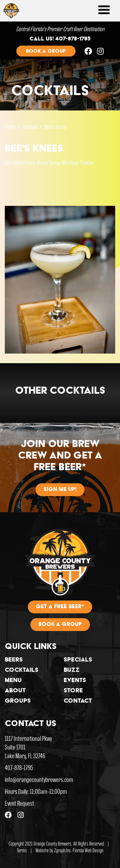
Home (10, 126)
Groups (18, 701)
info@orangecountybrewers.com (39, 779)
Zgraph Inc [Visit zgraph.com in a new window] (62, 850)
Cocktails (30, 126)
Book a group (46, 51)
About (15, 691)
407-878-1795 (19, 767)
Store (73, 691)
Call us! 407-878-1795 (60, 39)
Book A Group (60, 625)
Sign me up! (60, 490)
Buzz (72, 671)
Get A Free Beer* (60, 607)
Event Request (20, 803)
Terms (22, 850)
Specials (78, 660)
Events (75, 681)
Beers (14, 660)
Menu (13, 681)
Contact (78, 701)
